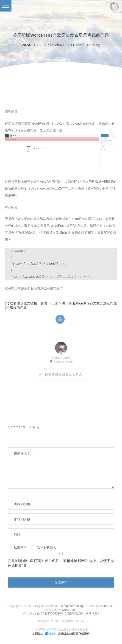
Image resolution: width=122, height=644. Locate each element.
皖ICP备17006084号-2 (52, 613)
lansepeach (61, 358)
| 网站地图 (91, 613)
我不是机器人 (44, 548)
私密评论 (17, 548)
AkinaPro (106, 606)
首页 (44, 304)
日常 (55, 304)
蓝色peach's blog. (72, 606)
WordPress (69, 610)
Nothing (93, 45)
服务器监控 (76, 613)
